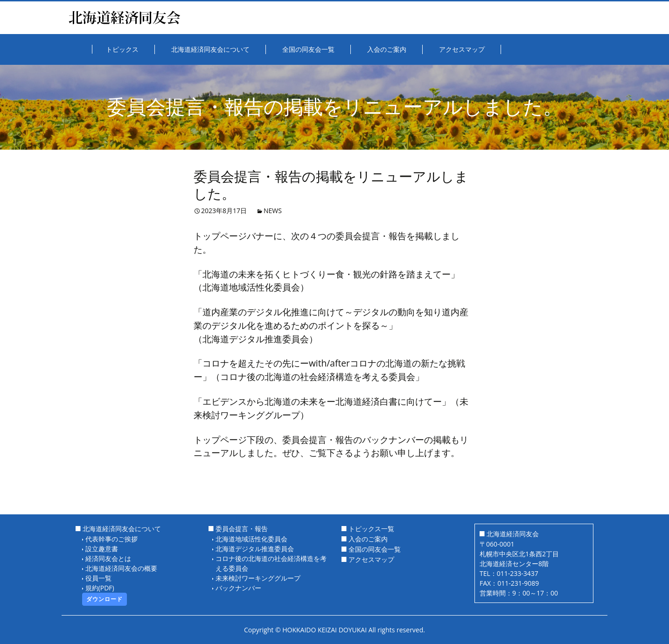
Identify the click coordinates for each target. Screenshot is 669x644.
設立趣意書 (102, 549)
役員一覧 (98, 578)
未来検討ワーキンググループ (258, 578)
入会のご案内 (368, 539)
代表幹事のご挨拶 (111, 539)
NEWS (273, 211)
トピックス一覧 (371, 529)
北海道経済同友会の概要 (121, 568)
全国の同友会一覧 (375, 549)
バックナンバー (238, 588)
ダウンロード (105, 599)
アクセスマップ (371, 559)
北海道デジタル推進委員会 (255, 549)
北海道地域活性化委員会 (251, 539)
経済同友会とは (108, 558)
